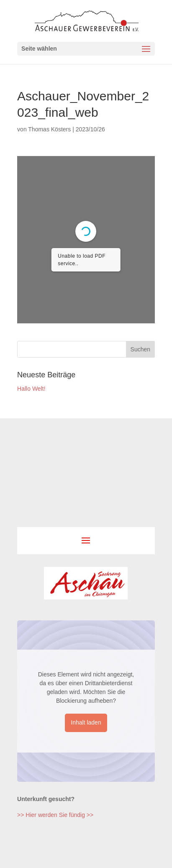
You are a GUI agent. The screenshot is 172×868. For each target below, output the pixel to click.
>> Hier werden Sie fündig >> (55, 815)
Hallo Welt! (31, 389)
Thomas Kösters (49, 129)
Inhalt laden (86, 722)
